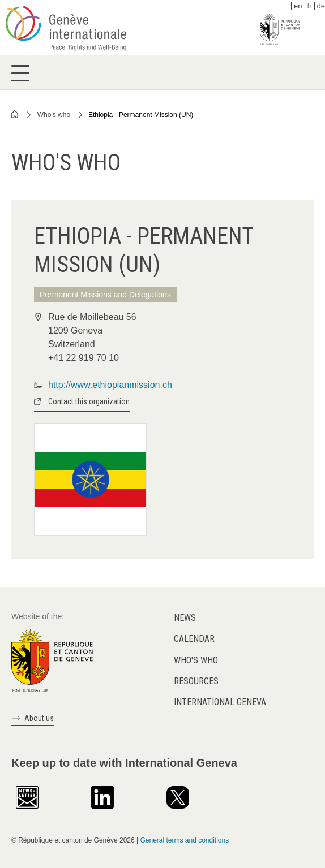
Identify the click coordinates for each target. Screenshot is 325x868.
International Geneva (220, 702)
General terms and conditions (184, 840)
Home (15, 114)
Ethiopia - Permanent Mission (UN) (141, 115)
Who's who (54, 115)
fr (310, 6)
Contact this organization (89, 401)
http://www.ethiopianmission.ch (110, 385)
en (298, 6)
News (185, 618)
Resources (196, 681)
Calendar (194, 639)
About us (39, 718)
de (321, 6)
